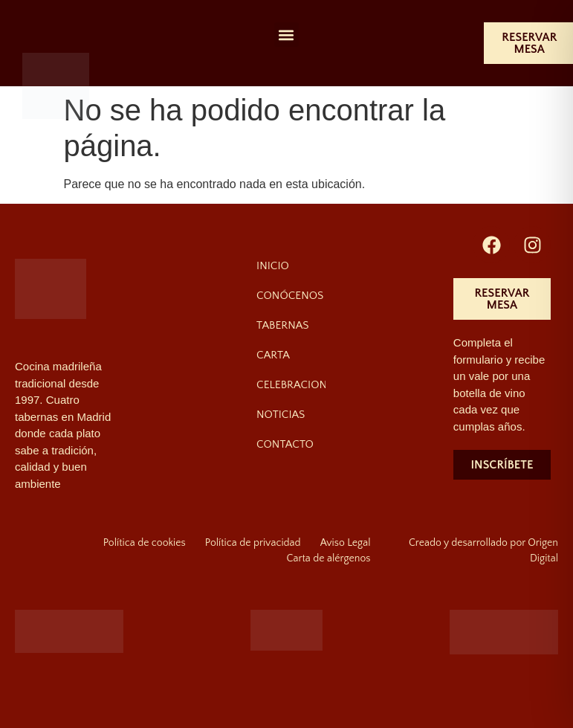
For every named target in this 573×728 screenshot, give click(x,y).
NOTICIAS (281, 415)
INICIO (273, 266)
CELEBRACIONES (291, 385)
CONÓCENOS (290, 296)
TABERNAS (283, 325)
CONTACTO (285, 444)
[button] (286, 35)
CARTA (273, 355)
